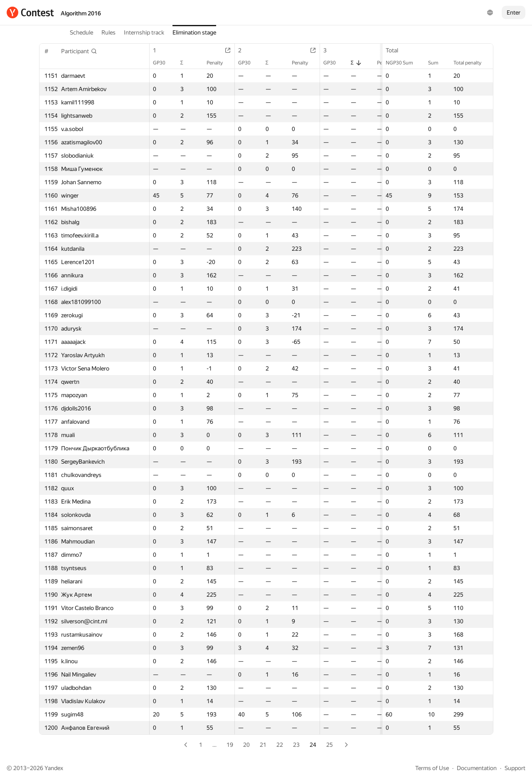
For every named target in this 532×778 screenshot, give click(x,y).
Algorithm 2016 (81, 13)
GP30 (163, 63)
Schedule (81, 32)
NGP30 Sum (404, 63)
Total (396, 50)
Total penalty (472, 63)
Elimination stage (194, 32)
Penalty (219, 63)
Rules (108, 32)
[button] (79, 51)
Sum (437, 63)
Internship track (144, 32)
